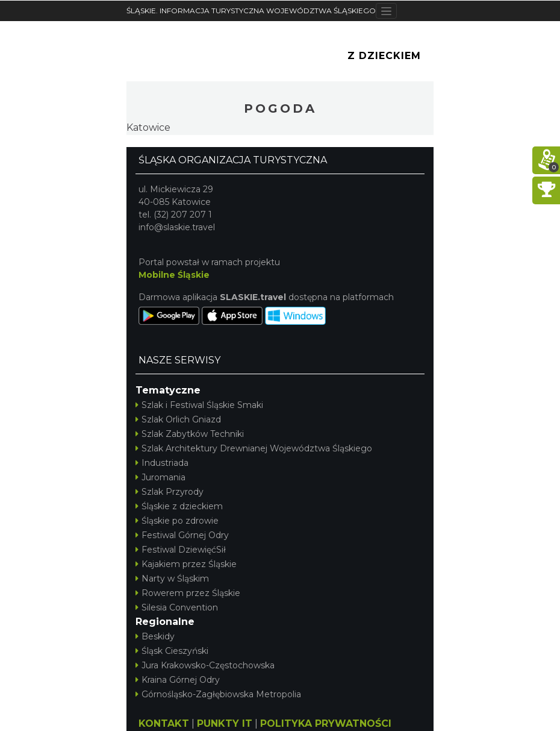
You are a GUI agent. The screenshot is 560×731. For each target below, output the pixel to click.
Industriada (162, 463)
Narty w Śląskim (172, 579)
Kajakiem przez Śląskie (186, 564)
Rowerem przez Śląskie (188, 593)
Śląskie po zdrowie (177, 521)
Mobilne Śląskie (174, 275)
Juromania (160, 477)
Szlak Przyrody (170, 492)
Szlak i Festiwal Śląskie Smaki (199, 405)
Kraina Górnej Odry (178, 680)
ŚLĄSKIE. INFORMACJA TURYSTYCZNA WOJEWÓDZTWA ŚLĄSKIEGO (251, 11)
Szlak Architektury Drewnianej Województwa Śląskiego (254, 448)
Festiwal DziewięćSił (181, 550)
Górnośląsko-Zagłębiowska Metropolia (218, 694)
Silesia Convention (177, 607)
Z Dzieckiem (384, 56)
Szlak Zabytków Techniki (190, 434)
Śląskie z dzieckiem (179, 506)
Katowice (148, 127)
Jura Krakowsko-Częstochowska (205, 665)
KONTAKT (164, 723)
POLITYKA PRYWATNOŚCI (326, 723)
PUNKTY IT (225, 723)
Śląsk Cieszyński (172, 651)
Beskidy (155, 636)
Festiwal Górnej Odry (182, 535)
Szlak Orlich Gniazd (178, 419)
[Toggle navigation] (386, 11)
